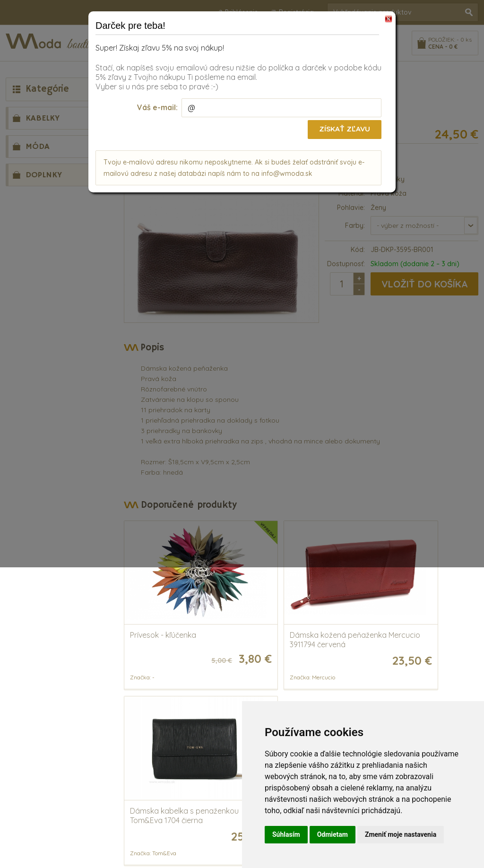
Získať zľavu (344, 129)
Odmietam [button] (333, 834)
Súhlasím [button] (286, 834)
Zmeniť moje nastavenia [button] (401, 834)
